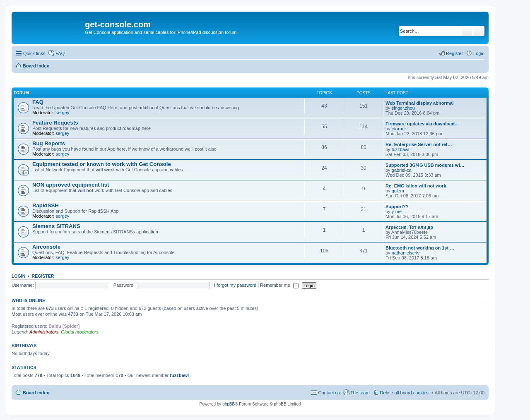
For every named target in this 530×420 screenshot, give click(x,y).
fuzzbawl (401, 149)
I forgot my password (235, 285)
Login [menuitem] (479, 53)
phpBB (229, 404)
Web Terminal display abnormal (420, 103)
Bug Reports (49, 143)
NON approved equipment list (71, 185)
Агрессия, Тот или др (409, 227)
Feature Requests (55, 123)
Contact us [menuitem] (329, 393)
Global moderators (80, 332)
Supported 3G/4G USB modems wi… (425, 165)
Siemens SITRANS (56, 226)
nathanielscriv (406, 253)
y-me (397, 211)
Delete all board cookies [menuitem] (404, 393)
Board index (36, 66)
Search (467, 31)
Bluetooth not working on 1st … (420, 248)
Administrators (44, 332)
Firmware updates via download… (422, 124)
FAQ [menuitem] (60, 53)
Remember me (279, 285)
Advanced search (479, 31)
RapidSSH (46, 205)
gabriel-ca (402, 170)
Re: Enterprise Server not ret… (419, 144)
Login (18, 276)
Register (43, 276)
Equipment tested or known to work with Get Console (102, 164)
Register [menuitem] (454, 53)
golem (398, 191)
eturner (399, 129)
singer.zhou (403, 108)
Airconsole (46, 247)
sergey (62, 113)
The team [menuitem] (360, 393)
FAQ (38, 102)
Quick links (34, 53)
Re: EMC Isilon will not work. (417, 186)
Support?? (397, 206)
